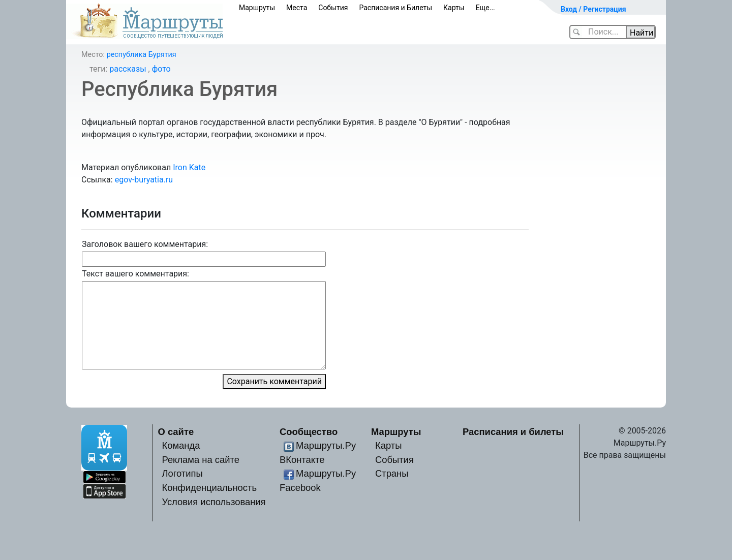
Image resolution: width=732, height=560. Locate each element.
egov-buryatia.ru (144, 180)
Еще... (485, 8)
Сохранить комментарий (274, 381)
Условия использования (213, 502)
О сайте (176, 432)
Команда (181, 445)
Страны (392, 473)
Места (297, 8)
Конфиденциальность (209, 488)
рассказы (128, 69)
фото (161, 69)
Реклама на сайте (201, 460)
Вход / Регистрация (593, 9)
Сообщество (309, 432)
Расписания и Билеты (395, 8)
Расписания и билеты (513, 432)
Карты (454, 8)
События (333, 8)
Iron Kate (189, 167)
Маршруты (257, 8)
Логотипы (182, 473)
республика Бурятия (142, 55)
